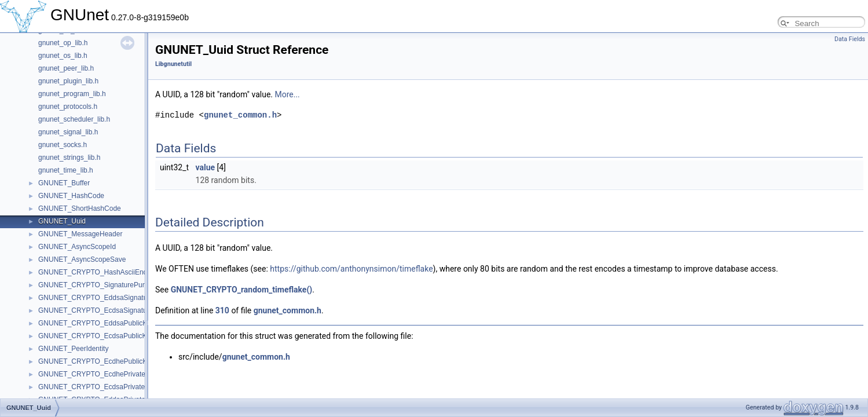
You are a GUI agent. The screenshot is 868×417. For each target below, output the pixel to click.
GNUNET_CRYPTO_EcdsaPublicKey (96, 336)
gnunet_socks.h (63, 145)
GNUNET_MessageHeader (80, 234)
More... (287, 94)
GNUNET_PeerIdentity (73, 349)
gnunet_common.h (240, 115)
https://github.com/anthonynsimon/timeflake (351, 269)
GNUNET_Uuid (62, 221)
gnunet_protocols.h (68, 107)
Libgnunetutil (173, 64)
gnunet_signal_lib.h (68, 132)
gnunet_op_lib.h (63, 43)
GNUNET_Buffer (64, 183)
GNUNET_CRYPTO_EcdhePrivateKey (98, 374)
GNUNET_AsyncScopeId (77, 247)
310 (222, 310)
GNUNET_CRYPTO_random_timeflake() (242, 290)
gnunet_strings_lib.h (69, 158)
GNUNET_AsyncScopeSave (82, 259)
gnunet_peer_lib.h (66, 68)
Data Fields (850, 39)
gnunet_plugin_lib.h (68, 81)
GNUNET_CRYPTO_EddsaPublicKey (96, 323)
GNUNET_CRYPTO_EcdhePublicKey (96, 361)
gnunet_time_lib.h (66, 170)
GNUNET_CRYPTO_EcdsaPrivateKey (98, 387)
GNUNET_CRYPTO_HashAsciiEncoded (100, 272)
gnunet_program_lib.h (72, 94)
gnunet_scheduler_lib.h (74, 119)
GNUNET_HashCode (71, 196)
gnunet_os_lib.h (63, 56)
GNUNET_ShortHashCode (80, 209)
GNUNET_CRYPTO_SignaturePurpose (99, 285)
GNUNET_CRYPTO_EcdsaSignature (96, 310)
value (206, 167)
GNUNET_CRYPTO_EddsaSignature (96, 298)
